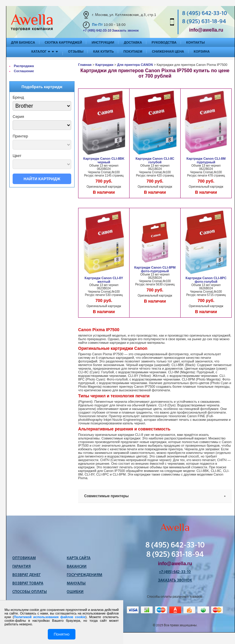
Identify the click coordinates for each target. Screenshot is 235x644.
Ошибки (75, 592)
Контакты (196, 42)
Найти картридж (42, 179)
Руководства (164, 42)
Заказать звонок (125, 30)
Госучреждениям (84, 575)
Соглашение (24, 71)
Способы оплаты (30, 592)
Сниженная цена (168, 51)
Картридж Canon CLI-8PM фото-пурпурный (155, 269)
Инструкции (103, 42)
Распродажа (24, 66)
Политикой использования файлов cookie (50, 617)
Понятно (62, 634)
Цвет (17, 156)
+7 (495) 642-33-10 (97, 30)
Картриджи (104, 65)
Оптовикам (24, 558)
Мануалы (76, 584)
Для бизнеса (23, 42)
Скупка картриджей (63, 42)
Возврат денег (26, 575)
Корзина (202, 51)
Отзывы (76, 51)
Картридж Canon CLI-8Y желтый (104, 280)
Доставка (133, 42)
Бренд (18, 97)
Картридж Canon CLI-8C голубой (155, 160)
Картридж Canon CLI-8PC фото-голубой (206, 280)
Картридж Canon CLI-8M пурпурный (206, 160)
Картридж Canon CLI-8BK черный (104, 160)
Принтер (20, 136)
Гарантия (21, 567)
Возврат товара (28, 584)
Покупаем (133, 51)
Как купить (104, 51)
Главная (85, 65)
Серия (18, 117)
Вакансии (77, 567)
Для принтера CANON (135, 65)
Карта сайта (79, 558)
